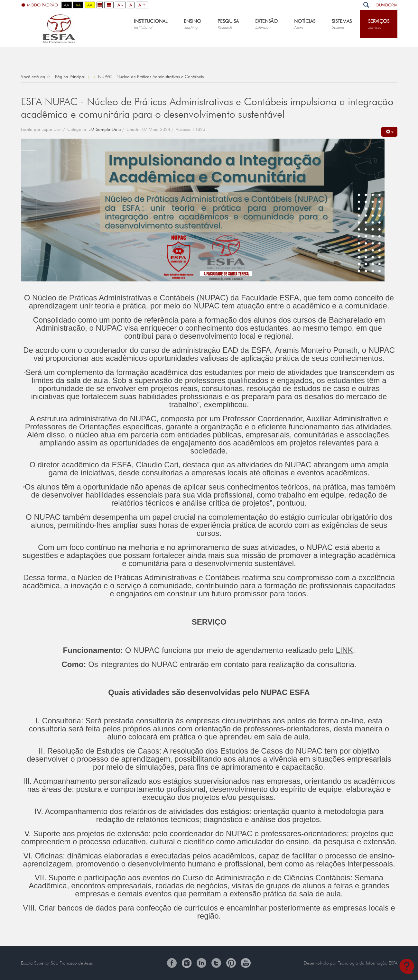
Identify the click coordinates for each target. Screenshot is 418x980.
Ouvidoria (386, 5)
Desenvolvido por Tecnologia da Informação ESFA (351, 963)
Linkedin (201, 963)
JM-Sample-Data (105, 129)
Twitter (216, 963)
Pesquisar (366, 5)
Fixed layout (100, 5)
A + (142, 5)
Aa (67, 5)
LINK (344, 650)
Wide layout (109, 5)
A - (120, 5)
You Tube (246, 963)
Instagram (187, 963)
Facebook (172, 963)
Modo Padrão (40, 5)
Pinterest (231, 963)
